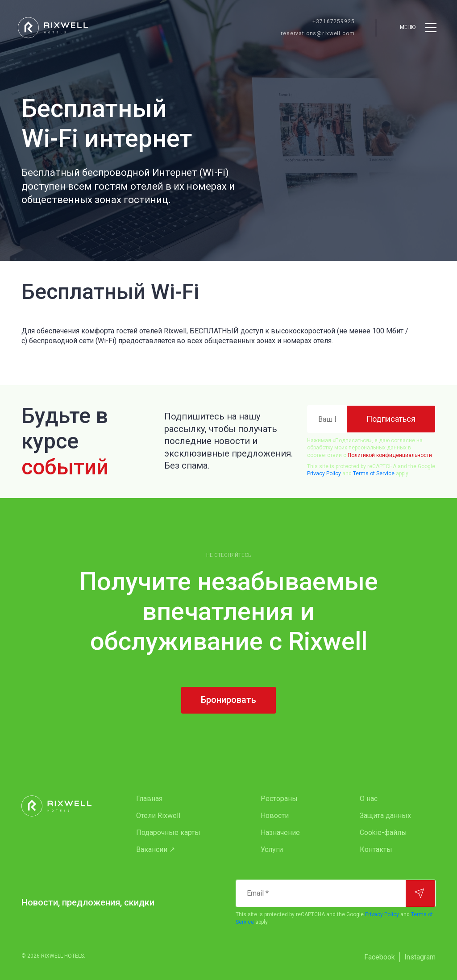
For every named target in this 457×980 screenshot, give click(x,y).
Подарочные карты (168, 833)
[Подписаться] (391, 419)
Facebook (380, 957)
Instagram (420, 957)
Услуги (272, 849)
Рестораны (279, 799)
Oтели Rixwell (158, 816)
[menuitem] (181, 799)
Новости (275, 816)
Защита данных (385, 816)
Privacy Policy (324, 473)
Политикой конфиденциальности (390, 455)
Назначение (280, 833)
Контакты (376, 849)
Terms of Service (374, 473)
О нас (369, 799)
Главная (149, 799)
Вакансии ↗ (156, 849)
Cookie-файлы (383, 833)
